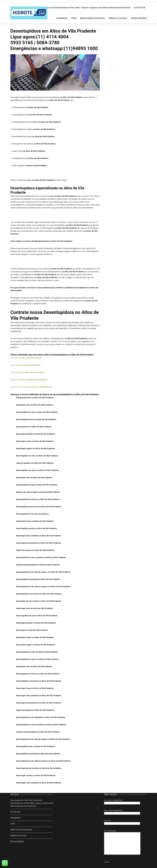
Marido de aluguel (29, 380)
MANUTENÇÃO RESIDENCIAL (93, 18)
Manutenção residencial (31, 387)
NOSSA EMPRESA (139, 18)
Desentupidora (27, 372)
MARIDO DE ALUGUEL (118, 18)
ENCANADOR (62, 18)
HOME (74, 18)
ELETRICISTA (139, 8)
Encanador (26, 358)
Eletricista (25, 365)
